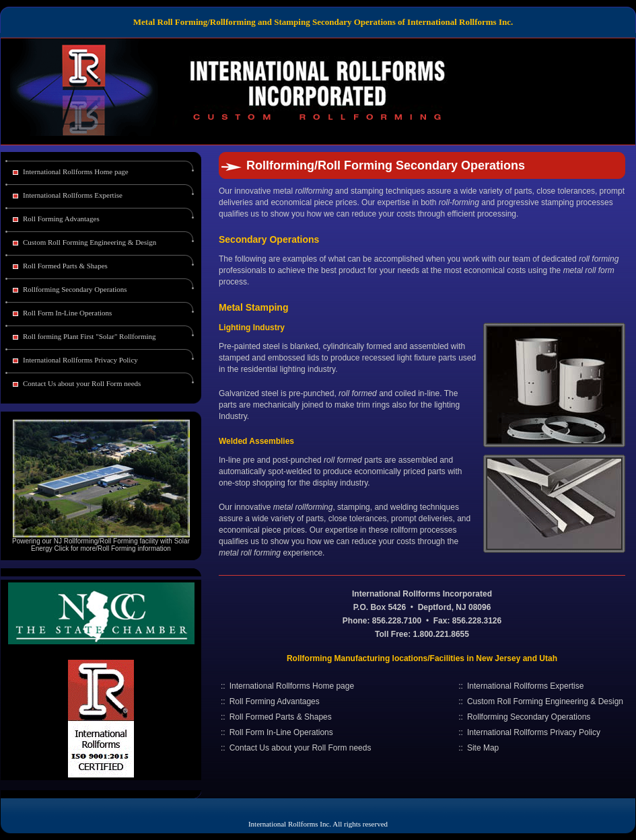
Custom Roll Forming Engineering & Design (90, 242)
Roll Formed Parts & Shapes (65, 266)
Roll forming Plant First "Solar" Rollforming (90, 336)
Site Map (483, 748)
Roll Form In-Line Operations (67, 313)
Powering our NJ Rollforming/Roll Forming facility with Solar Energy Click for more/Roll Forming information (101, 545)
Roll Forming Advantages (61, 219)
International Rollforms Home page (76, 171)
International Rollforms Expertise (73, 195)
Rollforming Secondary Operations (75, 289)
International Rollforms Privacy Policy (80, 360)
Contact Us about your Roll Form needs (82, 383)
